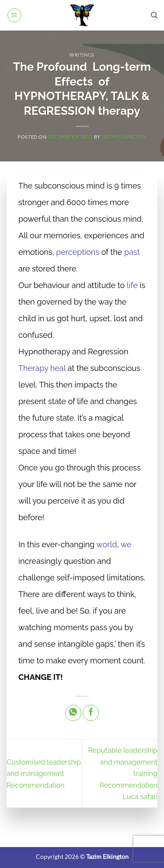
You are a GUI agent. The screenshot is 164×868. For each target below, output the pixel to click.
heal (58, 368)
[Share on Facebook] (91, 713)
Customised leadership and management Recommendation (44, 774)
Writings (82, 55)
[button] (14, 15)
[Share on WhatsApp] (73, 713)
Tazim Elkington (124, 137)
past (132, 252)
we (126, 544)
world (106, 544)
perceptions (78, 252)
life (132, 285)
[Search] (154, 15)
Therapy (33, 368)
